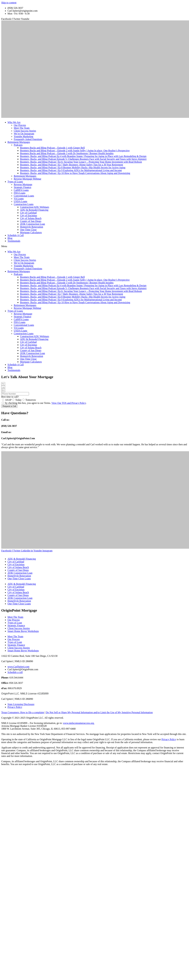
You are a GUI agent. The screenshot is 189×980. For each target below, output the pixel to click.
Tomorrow (31, 400)
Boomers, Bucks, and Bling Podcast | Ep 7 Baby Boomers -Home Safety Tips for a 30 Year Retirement (71, 165)
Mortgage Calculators (31, 232)
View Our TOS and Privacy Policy (69, 403)
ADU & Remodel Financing (34, 210)
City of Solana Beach (31, 218)
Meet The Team (22, 128)
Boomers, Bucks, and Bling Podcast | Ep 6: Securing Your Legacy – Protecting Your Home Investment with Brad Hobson (81, 162)
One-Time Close (28, 230)
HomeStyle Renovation (19, 576)
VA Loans (19, 199)
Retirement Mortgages (19, 142)
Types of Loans (15, 182)
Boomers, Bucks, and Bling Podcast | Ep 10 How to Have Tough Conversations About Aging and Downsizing (75, 173)
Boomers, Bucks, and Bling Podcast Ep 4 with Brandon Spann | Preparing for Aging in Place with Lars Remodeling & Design (83, 156)
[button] (94, 246)
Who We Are (14, 122)
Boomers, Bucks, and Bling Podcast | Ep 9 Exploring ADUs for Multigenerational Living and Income (71, 170)
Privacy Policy (169, 739)
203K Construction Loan (32, 224)
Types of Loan (15, 623)
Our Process (20, 125)
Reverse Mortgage (23, 184)
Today (18, 400)
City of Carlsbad (28, 213)
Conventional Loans (24, 196)
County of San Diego (31, 221)
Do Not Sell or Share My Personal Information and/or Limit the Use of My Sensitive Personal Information (99, 712)
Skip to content (9, 3)
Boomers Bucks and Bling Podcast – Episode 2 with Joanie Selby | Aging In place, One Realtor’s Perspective (75, 151)
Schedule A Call (16, 235)
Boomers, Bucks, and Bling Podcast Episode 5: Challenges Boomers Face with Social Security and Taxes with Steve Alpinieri (83, 159)
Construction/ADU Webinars (35, 207)
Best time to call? (10, 397)
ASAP (8, 400)
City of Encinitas (28, 216)
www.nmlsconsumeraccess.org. (79, 723)
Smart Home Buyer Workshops (23, 631)
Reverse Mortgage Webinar (27, 179)
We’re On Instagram (24, 134)
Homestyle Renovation (32, 227)
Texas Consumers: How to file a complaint (23, 712)
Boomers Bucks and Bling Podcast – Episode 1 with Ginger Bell (52, 148)
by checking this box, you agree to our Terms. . (46, 403)
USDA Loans (21, 201)
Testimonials (14, 241)
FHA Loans (20, 193)
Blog (10, 238)
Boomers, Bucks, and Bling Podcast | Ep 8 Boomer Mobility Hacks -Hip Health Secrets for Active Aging (73, 167)
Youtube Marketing (23, 136)
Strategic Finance (23, 187)
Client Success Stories (25, 131)
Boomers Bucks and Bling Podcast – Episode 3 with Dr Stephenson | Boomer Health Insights (67, 153)
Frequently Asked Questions (28, 139)
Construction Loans (24, 204)
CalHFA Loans (21, 190)
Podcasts (18, 145)
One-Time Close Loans (19, 579)
